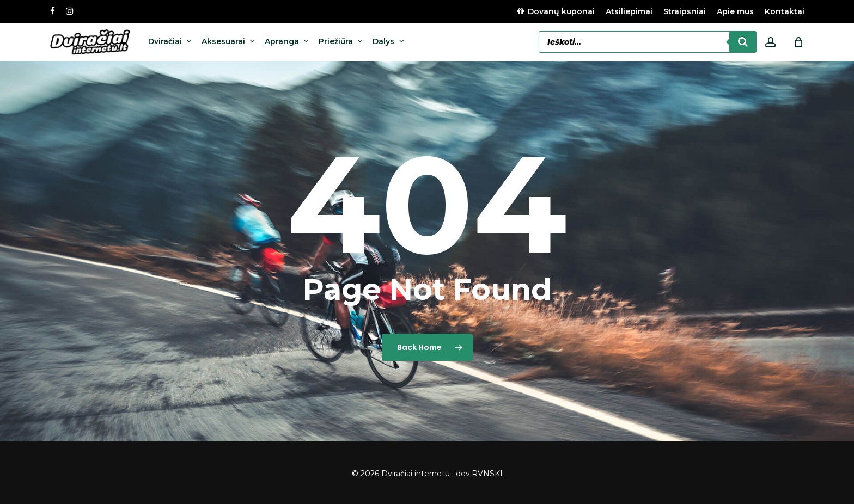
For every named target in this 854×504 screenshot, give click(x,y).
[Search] (743, 42)
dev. (464, 474)
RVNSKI (487, 474)
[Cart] (798, 42)
